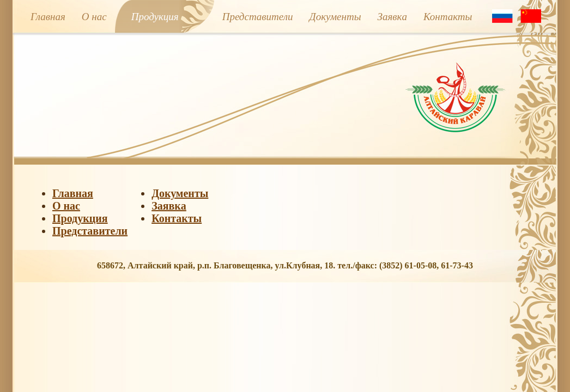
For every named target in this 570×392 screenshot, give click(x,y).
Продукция (155, 17)
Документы (335, 17)
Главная (48, 17)
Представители (258, 17)
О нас (94, 17)
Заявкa (392, 17)
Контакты (448, 17)
